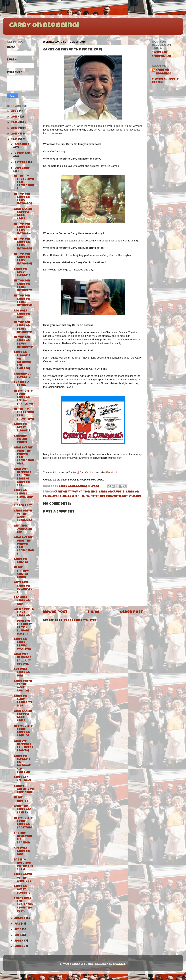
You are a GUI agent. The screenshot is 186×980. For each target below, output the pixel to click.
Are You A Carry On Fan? (22, 314)
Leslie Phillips (79, 496)
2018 (15, 123)
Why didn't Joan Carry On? (23, 529)
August (20, 918)
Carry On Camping (112, 492)
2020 (15, 111)
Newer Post (55, 612)
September (23, 168)
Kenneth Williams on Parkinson (24, 789)
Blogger (119, 965)
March (19, 947)
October (21, 162)
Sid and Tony (23, 506)
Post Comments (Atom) (81, 621)
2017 (15, 128)
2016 (15, 134)
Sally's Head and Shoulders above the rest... (23, 905)
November (22, 154)
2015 (15, 140)
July (18, 924)
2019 (15, 117)
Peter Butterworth (106, 496)
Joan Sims (60, 496)
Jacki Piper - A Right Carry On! (24, 613)
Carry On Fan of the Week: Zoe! (23, 878)
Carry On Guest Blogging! (23, 272)
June (18, 930)
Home (94, 612)
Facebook (112, 472)
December (22, 145)
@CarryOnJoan (86, 472)
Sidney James (132, 496)
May (17, 935)
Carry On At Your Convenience (76, 492)
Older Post (131, 612)
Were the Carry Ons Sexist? (23, 810)
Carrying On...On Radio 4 (20, 439)
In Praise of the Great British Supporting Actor (23, 628)
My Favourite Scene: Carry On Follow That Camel (23, 398)
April (18, 941)
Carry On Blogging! (44, 26)
